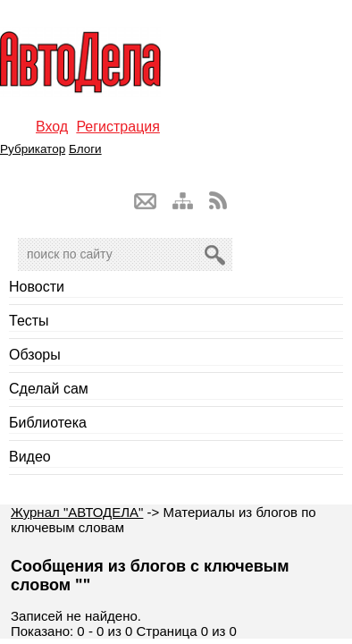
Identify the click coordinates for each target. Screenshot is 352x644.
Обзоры (35, 355)
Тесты (29, 321)
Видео (30, 457)
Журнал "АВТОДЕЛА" (77, 512)
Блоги (85, 149)
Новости (37, 287)
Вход (52, 127)
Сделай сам (49, 389)
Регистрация (118, 127)
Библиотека (48, 423)
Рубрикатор (33, 149)
